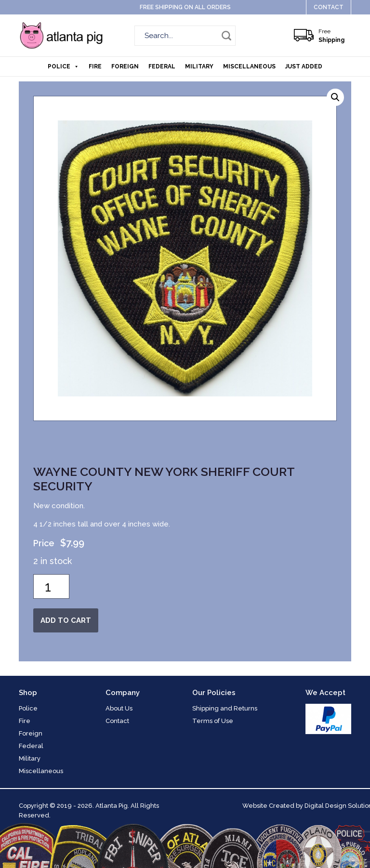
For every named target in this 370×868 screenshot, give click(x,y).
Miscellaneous (249, 66)
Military (199, 66)
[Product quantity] (51, 586)
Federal (162, 66)
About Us (119, 708)
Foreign (125, 66)
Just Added (304, 66)
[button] (335, 97)
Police (63, 66)
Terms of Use (213, 721)
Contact (329, 7)
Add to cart (66, 620)
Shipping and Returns (225, 708)
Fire (95, 66)
